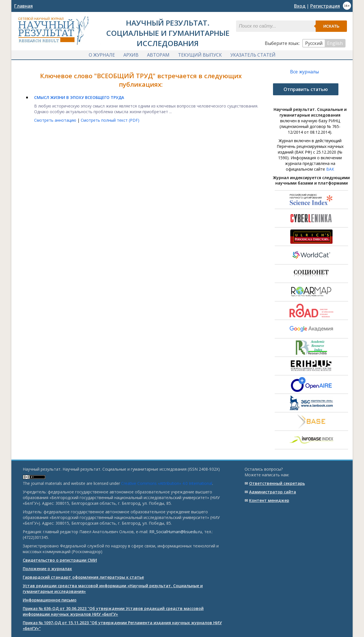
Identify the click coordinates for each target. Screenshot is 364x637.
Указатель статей (253, 55)
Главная (23, 6)
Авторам (158, 55)
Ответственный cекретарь (277, 483)
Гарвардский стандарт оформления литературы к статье (83, 577)
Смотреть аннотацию (56, 120)
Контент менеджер (269, 500)
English (335, 43)
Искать (331, 26)
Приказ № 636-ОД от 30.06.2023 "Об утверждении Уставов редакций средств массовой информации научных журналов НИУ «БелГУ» (113, 611)
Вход (300, 6)
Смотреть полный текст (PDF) (110, 120)
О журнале (102, 55)
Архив (131, 55)
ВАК (330, 169)
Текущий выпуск (200, 55)
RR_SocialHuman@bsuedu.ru (176, 532)
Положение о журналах (47, 569)
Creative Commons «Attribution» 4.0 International (167, 483)
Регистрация (325, 6)
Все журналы (304, 72)
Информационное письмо (50, 600)
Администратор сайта (273, 492)
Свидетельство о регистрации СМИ (60, 560)
